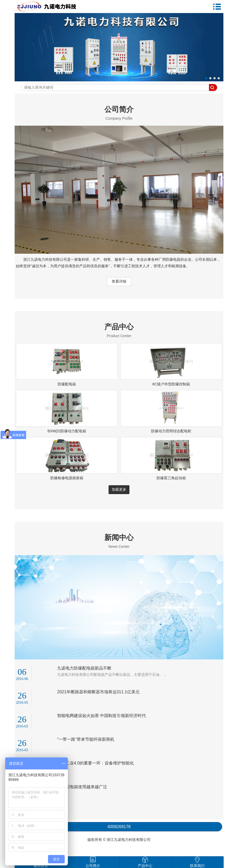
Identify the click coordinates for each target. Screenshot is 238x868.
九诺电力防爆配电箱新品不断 (84, 668)
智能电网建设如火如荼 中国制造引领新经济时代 (102, 716)
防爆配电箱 (67, 384)
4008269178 (119, 827)
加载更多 (119, 489)
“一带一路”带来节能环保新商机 (86, 739)
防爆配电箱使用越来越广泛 (82, 787)
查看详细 (119, 281)
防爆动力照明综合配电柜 (171, 431)
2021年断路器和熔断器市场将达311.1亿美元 (98, 692)
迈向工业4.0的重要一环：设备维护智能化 (96, 763)
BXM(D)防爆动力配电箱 (67, 431)
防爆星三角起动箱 (171, 478)
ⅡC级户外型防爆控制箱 (171, 384)
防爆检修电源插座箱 (67, 478)
